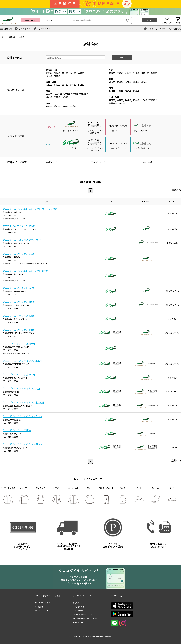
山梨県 (65, 97)
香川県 (112, 91)
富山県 (65, 85)
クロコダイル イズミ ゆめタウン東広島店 (24, 402)
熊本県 (136, 100)
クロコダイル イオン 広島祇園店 (19, 316)
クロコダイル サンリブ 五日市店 (19, 343)
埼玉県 (67, 94)
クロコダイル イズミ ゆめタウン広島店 (22, 361)
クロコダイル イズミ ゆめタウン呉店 (21, 388)
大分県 (144, 100)
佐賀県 (120, 100)
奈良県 (136, 73)
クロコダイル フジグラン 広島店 (19, 288)
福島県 (57, 76)
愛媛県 (136, 91)
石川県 (73, 85)
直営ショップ (52, 162)
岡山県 (112, 82)
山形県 (49, 76)
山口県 (128, 82)
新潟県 (57, 85)
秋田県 (73, 73)
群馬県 (57, 97)
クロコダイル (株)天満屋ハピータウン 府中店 (26, 271)
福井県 (81, 85)
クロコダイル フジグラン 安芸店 (19, 330)
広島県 (120, 82)
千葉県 (75, 94)
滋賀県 (112, 73)
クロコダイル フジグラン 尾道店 (19, 254)
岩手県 (65, 73)
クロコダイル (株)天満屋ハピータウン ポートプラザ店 (30, 209)
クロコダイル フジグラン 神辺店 (19, 226)
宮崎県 (152, 100)
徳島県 (120, 91)
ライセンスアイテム (44, 603)
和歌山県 (145, 73)
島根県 (144, 82)
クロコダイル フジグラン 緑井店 (19, 302)
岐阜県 (65, 106)
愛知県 (57, 106)
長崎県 (128, 100)
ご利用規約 (78, 611)
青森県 (57, 73)
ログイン (150, 20)
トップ (3, 37)
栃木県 (49, 97)
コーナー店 (147, 162)
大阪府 (128, 73)
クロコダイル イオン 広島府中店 (19, 374)
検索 (122, 57)
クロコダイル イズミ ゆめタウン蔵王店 (22, 240)
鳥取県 (136, 82)
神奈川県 (58, 94)
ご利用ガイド (79, 607)
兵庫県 (154, 73)
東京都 (49, 94)
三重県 (73, 106)
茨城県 (83, 94)
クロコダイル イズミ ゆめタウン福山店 (22, 444)
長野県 (49, 85)
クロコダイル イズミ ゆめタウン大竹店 (22, 416)
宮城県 (81, 73)
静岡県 (49, 106)
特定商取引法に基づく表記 (85, 618)
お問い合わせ (79, 622)
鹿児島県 (113, 103)
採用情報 (39, 607)
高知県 (128, 91)
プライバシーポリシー (83, 614)
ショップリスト (42, 611)
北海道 (49, 73)
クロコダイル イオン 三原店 (17, 430)
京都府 (120, 73)
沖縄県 (122, 103)
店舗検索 (12, 37)
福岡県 (112, 100)
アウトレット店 (98, 162)
